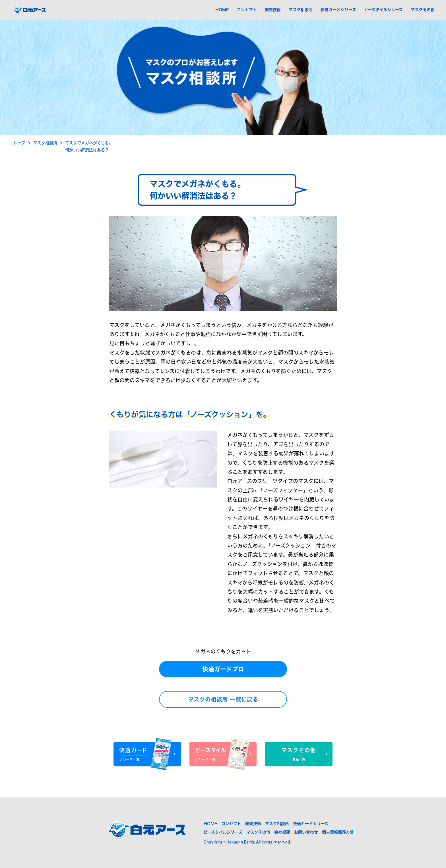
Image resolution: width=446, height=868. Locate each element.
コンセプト (247, 10)
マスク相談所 (301, 10)
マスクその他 (423, 10)
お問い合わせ (306, 832)
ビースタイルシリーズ (383, 10)
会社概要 (282, 832)
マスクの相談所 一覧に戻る (223, 699)
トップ (19, 143)
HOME (222, 10)
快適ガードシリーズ (338, 10)
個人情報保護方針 (338, 832)
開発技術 (273, 10)
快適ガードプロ (223, 669)
